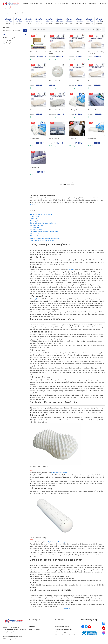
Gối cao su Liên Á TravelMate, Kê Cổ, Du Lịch (96, 53)
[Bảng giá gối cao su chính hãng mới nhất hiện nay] (45, 238)
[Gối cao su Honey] (38, 157)
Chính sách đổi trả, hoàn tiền (63, 629)
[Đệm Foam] (49, 21)
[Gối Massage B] (77, 99)
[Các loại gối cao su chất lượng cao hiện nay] (43, 223)
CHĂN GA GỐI (51, 4)
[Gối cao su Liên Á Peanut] (77, 71)
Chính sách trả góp (61, 632)
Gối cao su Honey (35, 168)
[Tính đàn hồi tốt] (35, 217)
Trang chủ (25, 4)
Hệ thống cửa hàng (35, 629)
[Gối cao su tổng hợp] (36, 230)
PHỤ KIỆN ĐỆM (93, 4)
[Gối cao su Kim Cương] (37, 236)
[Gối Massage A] (96, 99)
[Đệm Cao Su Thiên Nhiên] (39, 21)
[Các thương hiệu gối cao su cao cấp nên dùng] (44, 232)
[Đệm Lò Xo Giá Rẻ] (79, 21)
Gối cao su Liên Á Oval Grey (57, 110)
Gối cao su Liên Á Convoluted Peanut (57, 53)
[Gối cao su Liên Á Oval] (38, 99)
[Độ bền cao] (33, 219)
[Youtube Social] (89, 627)
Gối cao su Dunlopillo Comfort (38, 52)
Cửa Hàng (103, 4)
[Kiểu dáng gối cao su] (36, 221)
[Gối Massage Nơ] (38, 128)
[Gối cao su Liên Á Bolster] (38, 71)
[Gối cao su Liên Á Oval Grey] (58, 99)
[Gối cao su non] (35, 227)
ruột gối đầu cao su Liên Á (59, 473)
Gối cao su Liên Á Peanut (75, 81)
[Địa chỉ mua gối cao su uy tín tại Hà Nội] (42, 240)
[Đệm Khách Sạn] (69, 21)
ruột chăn (71, 270)
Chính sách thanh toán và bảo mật (65, 635)
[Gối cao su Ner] (96, 128)
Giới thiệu (32, 626)
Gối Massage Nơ (34, 139)
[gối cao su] (39, 299)
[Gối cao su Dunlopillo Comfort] (38, 42)
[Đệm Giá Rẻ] (8, 21)
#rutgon (32, 204)
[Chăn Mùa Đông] (59, 21)
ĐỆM (42, 4)
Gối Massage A (92, 110)
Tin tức (31, 632)
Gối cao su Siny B (73, 139)
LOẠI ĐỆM (34, 4)
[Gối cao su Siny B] (77, 128)
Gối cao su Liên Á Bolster (37, 81)
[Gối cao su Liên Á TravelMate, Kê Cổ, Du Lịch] (96, 42)
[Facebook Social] (83, 627)
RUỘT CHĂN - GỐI (64, 4)
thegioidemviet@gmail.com (15, 637)
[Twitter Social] (86, 627)
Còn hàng (9, 41)
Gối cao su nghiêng (54, 139)
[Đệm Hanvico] (89, 21)
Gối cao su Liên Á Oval (36, 110)
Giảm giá (9, 43)
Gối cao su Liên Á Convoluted (76, 52)
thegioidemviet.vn (14, 639)
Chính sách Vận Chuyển (62, 626)
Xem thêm (67, 609)
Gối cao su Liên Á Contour (95, 81)
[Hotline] (104, 628)
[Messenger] (104, 633)
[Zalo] (104, 623)
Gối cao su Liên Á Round (56, 81)
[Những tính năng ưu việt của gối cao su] (42, 214)
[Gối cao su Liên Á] (35, 234)
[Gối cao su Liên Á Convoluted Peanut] (58, 42)
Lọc (25, 31)
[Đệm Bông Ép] (29, 21)
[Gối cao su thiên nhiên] (37, 225)
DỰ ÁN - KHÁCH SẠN (79, 4)
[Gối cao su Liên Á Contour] (96, 71)
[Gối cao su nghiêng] (58, 128)
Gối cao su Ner (92, 139)
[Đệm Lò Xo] (19, 21)
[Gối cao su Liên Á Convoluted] (77, 42)
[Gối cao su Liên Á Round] (58, 71)
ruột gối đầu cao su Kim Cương (56, 542)
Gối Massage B (73, 110)
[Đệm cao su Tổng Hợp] (100, 21)
